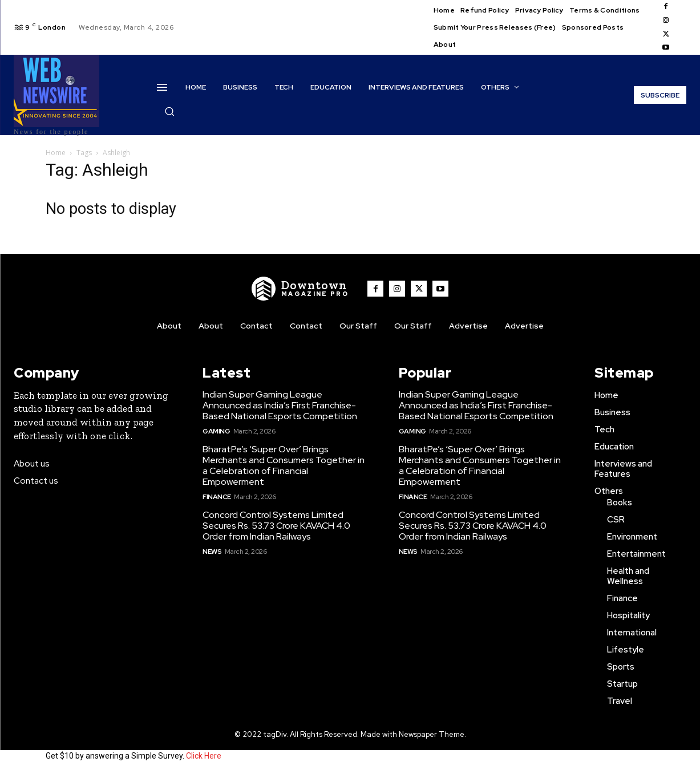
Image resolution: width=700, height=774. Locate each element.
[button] (169, 111)
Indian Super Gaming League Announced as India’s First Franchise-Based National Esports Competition (280, 405)
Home (56, 153)
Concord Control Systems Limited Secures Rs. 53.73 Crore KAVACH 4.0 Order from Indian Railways (276, 526)
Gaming (216, 431)
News (212, 552)
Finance (217, 497)
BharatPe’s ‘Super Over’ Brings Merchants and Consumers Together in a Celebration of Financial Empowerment (284, 466)
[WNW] (300, 289)
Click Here (204, 756)
